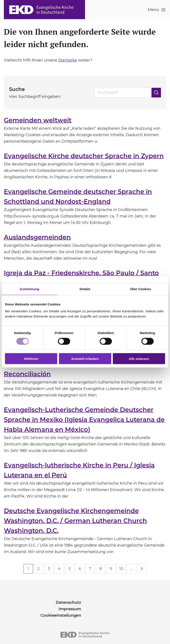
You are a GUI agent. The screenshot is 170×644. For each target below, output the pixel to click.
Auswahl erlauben (85, 358)
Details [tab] (85, 289)
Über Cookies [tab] (141, 289)
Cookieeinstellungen (61, 615)
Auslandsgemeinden (37, 237)
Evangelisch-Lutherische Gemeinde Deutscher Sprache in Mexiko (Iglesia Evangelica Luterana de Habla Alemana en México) (84, 420)
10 (121, 569)
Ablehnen (31, 358)
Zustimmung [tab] (30, 289)
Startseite (68, 60)
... (131, 569)
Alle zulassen (139, 358)
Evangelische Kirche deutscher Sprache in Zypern (84, 156)
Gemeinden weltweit (38, 120)
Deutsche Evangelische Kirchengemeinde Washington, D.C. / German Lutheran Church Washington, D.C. (75, 521)
